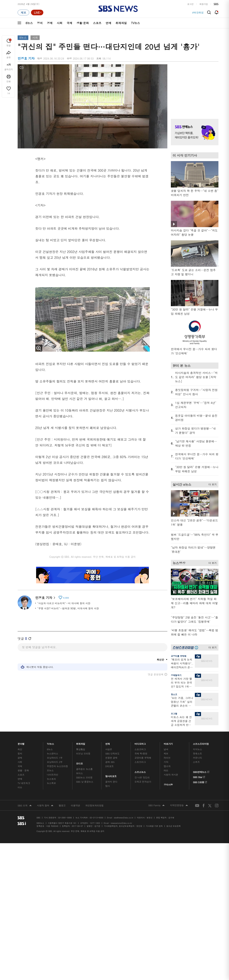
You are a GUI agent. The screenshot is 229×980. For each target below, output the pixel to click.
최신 (20, 749)
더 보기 (212, 484)
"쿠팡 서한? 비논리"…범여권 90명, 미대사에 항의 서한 (68, 608)
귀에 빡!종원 (141, 753)
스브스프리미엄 (201, 743)
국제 (69, 23)
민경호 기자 (45, 598)
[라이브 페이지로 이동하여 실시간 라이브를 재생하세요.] (37, 13)
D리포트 (110, 766)
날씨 (166, 749)
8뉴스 (29, 23)
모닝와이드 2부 (55, 762)
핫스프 (174, 694)
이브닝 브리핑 (83, 753)
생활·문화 (83, 23)
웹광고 (62, 805)
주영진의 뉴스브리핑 (57, 766)
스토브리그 (140, 762)
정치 (40, 23)
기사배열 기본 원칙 (154, 826)
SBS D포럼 (200, 782)
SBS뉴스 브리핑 (84, 777)
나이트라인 (52, 775)
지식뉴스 (197, 749)
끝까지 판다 (111, 782)
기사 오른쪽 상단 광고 (194, 87)
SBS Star (199, 776)
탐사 (108, 786)
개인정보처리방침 (94, 805)
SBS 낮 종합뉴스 (85, 782)
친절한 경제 (111, 758)
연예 (109, 23)
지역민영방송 (179, 806)
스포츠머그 (140, 749)
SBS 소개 (25, 806)
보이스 (80, 773)
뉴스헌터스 (52, 753)
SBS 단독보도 (112, 753)
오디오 (80, 763)
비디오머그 (140, 743)
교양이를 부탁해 (179, 656)
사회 (60, 23)
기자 (166, 762)
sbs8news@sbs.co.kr (124, 818)
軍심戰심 (81, 749)
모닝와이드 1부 (55, 758)
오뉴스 (50, 770)
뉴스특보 (51, 783)
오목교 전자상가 (143, 782)
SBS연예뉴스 (201, 771)
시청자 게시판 (171, 775)
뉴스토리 (51, 779)
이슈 (20, 787)
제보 (166, 753)
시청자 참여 (45, 806)
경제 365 (110, 762)
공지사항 (168, 785)
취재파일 (121, 23)
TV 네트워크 (24, 783)
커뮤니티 (197, 758)
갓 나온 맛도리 (142, 777)
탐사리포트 (111, 775)
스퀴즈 (196, 762)
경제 (50, 23)
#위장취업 (198, 13)
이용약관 (75, 805)
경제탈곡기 (176, 675)
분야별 (21, 743)
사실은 (109, 749)
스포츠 (97, 23)
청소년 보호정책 (174, 826)
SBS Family (157, 806)
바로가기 (168, 743)
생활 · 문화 (23, 770)
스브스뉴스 (140, 771)
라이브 (167, 758)
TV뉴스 (136, 23)
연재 (108, 743)
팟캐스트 (197, 753)
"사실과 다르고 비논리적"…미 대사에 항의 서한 (64, 603)
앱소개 (167, 766)
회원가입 (204, 4)
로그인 (190, 4)
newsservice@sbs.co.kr (121, 823)
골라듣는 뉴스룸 (84, 769)
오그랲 (174, 714)
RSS (166, 770)
